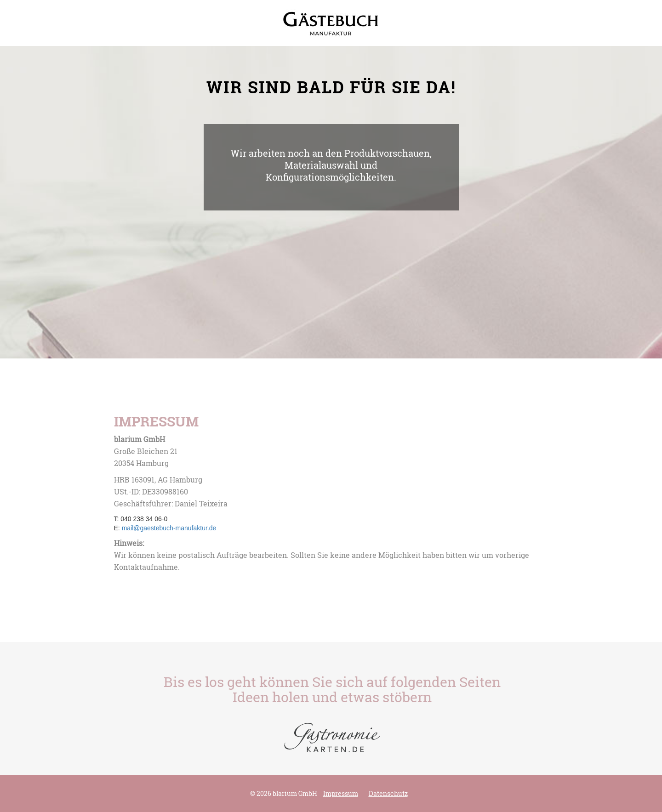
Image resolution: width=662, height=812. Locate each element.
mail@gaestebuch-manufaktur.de (169, 528)
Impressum (341, 793)
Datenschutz (388, 793)
